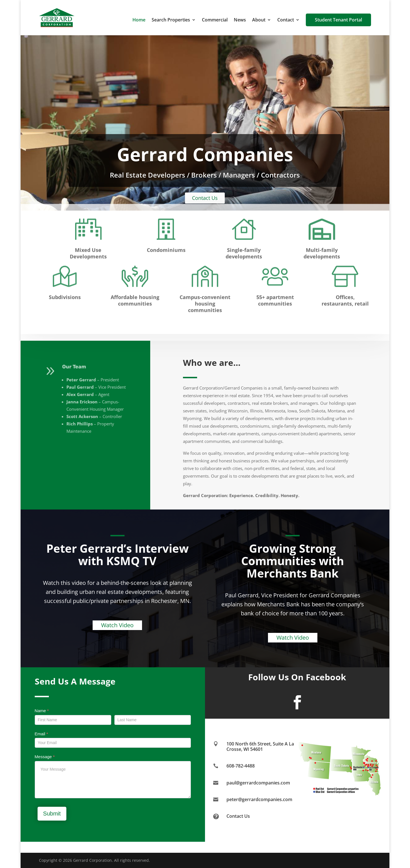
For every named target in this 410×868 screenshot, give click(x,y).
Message (45, 757)
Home (139, 20)
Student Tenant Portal (338, 20)
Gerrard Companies (205, 154)
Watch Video (117, 625)
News (240, 20)
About (259, 20)
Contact (286, 20)
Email (42, 734)
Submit (52, 814)
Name (42, 711)
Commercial (215, 20)
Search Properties (171, 20)
